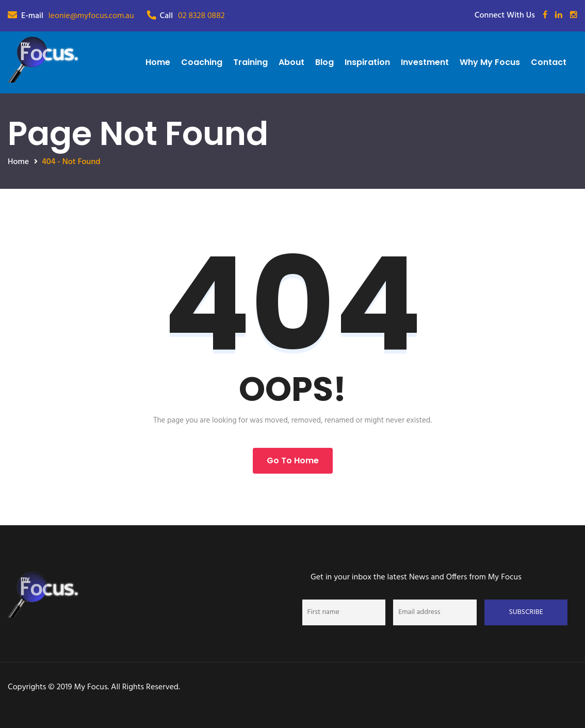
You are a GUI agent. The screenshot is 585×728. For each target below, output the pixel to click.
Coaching (202, 62)
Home (158, 62)
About (291, 62)
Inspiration (367, 62)
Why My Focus (490, 62)
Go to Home (293, 460)
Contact (549, 62)
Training (250, 62)
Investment (425, 62)
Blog (324, 62)
